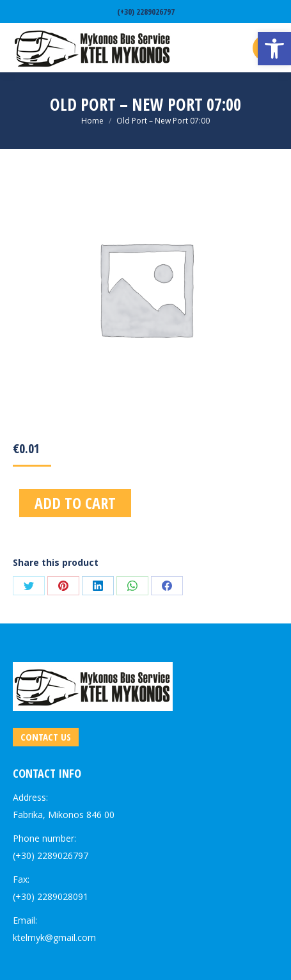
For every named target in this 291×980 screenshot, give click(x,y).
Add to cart (75, 503)
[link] (274, 49)
